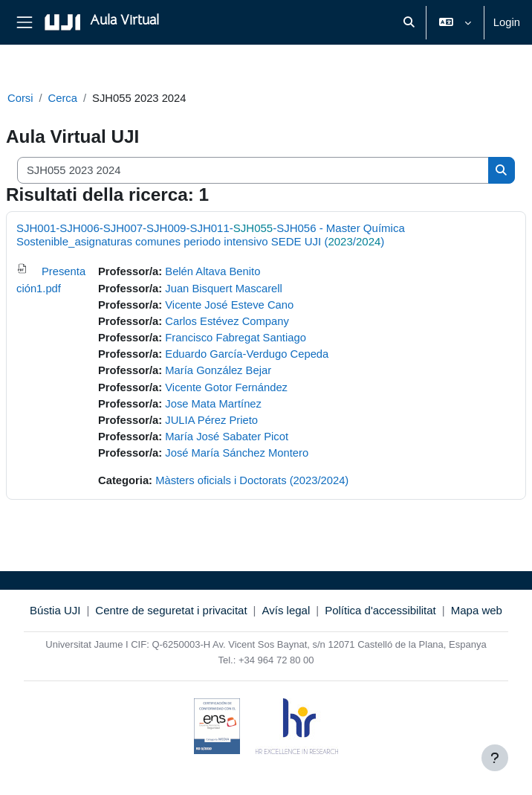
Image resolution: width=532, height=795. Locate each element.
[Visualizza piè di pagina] (495, 758)
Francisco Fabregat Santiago (236, 338)
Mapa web (477, 610)
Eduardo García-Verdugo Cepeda (247, 354)
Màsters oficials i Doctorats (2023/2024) (252, 480)
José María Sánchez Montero (237, 453)
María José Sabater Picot (227, 437)
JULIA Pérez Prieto (211, 420)
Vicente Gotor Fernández (226, 387)
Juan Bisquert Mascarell (224, 289)
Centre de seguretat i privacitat (171, 610)
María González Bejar (218, 370)
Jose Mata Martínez (213, 404)
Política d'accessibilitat (380, 610)
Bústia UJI (55, 610)
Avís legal (286, 610)
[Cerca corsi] (253, 170)
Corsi (20, 98)
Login (507, 22)
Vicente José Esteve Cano (229, 305)
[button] (409, 22)
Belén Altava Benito (213, 271)
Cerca (63, 98)
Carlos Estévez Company (227, 321)
